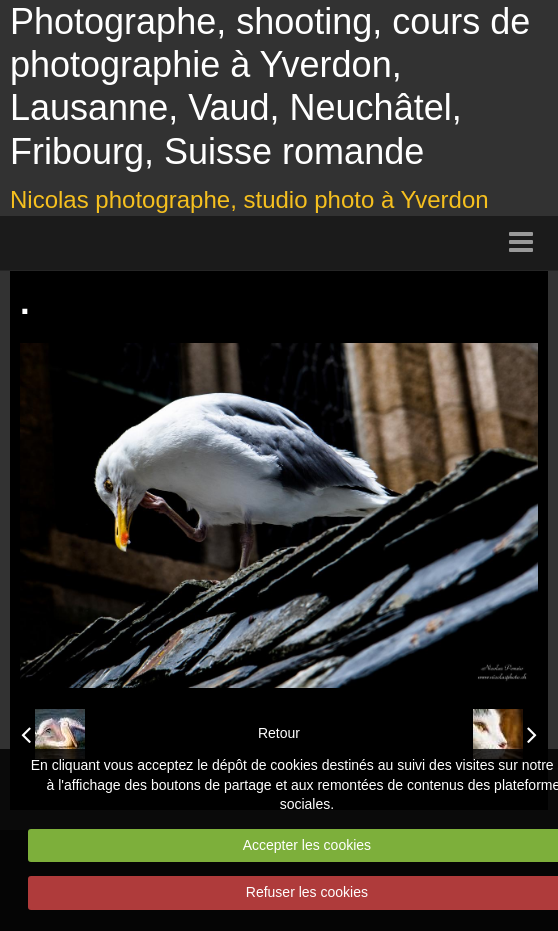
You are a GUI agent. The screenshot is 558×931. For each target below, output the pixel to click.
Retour (279, 733)
